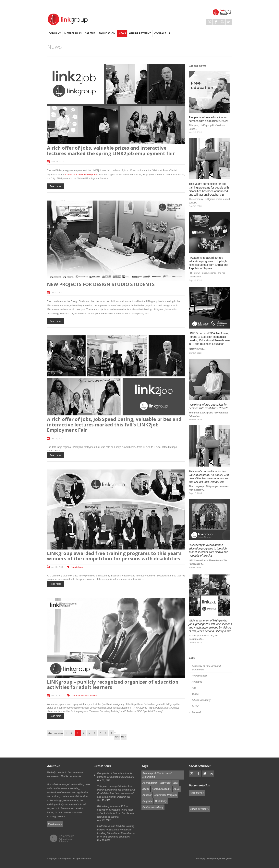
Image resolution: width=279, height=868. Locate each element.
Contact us (162, 33)
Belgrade (147, 801)
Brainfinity (161, 801)
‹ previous (58, 733)
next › (117, 737)
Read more (55, 186)
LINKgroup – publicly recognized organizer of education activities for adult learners (113, 684)
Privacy (200, 859)
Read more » (55, 824)
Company (55, 33)
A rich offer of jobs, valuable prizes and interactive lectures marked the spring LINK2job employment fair (111, 150)
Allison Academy (201, 700)
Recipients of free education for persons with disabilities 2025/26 (115, 775)
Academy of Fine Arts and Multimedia (206, 668)
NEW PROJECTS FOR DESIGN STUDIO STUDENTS (101, 284)
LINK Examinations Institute (84, 696)
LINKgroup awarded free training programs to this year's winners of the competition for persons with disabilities (114, 556)
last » (124, 737)
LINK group (226, 859)
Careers (90, 33)
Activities (197, 682)
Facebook (216, 22)
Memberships (73, 33)
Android (196, 712)
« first (50, 733)
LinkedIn (229, 22)
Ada (194, 688)
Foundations (77, 567)
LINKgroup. (66, 859)
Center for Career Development (82, 175)
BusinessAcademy (153, 807)
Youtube (222, 22)
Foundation (107, 33)
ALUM (195, 706)
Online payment (140, 33)
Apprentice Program (165, 795)
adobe (195, 694)
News (122, 33)
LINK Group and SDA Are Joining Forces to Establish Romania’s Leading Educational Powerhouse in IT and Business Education (116, 831)
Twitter (209, 22)
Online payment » (200, 809)
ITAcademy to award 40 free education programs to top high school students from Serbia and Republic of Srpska (116, 812)
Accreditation (199, 676)
